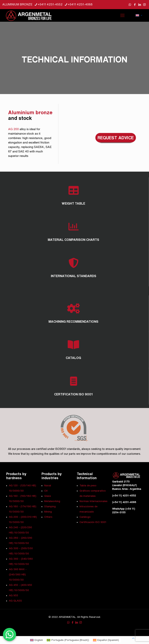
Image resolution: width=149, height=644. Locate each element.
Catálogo (85, 517)
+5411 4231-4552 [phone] (50, 4)
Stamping (50, 506)
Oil (46, 491)
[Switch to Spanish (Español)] (106, 640)
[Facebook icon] (135, 5)
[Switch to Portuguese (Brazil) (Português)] (68, 640)
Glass (48, 496)
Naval (48, 485)
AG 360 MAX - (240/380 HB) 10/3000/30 (18, 574)
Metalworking (52, 501)
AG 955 (13, 595)
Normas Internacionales (94, 501)
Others (48, 517)
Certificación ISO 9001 (93, 522)
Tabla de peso (88, 485)
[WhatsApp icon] (130, 5)
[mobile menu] (122, 15)
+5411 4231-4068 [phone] (80, 4)
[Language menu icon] (139, 15)
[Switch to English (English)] (36, 640)
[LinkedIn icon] (140, 5)
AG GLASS (15, 601)
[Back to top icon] (133, 638)
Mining (48, 512)
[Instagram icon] (144, 5)
